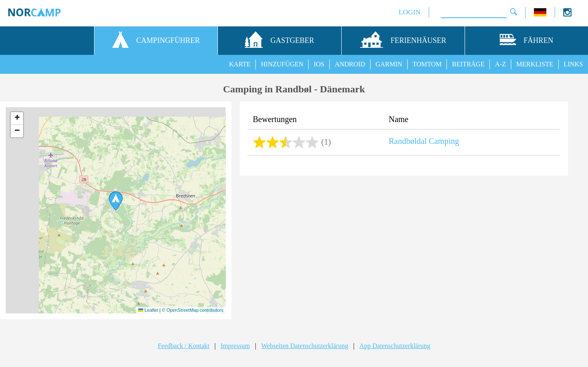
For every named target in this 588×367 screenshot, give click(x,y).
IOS (319, 64)
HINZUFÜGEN (282, 64)
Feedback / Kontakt (183, 346)
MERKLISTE (535, 64)
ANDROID (350, 64)
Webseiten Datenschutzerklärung (305, 346)
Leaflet (148, 310)
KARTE (240, 64)
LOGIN (410, 12)
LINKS (573, 64)
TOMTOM (427, 64)
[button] (116, 201)
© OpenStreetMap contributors (192, 310)
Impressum (235, 346)
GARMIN (389, 64)
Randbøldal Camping (424, 141)
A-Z (500, 64)
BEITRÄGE (468, 64)
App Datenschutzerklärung (395, 346)
